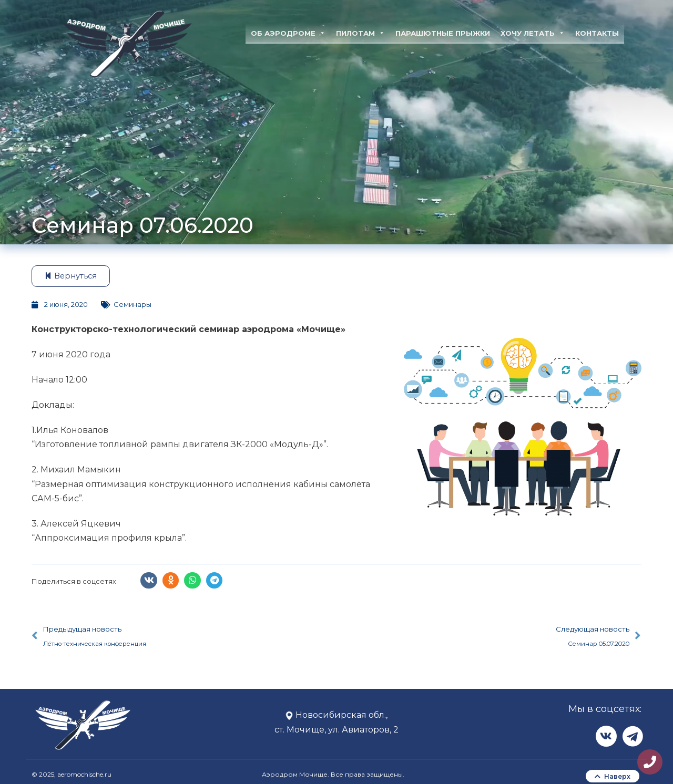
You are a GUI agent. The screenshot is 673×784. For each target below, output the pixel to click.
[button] (149, 581)
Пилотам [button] (360, 33)
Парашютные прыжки (443, 33)
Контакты (597, 33)
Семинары (132, 304)
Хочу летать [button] (533, 33)
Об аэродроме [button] (288, 33)
